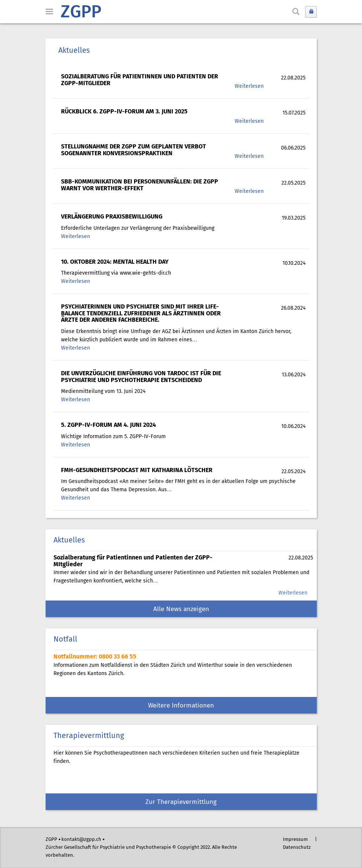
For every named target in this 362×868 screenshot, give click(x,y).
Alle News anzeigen (181, 609)
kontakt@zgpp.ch (81, 840)
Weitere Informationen (181, 706)
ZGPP (81, 13)
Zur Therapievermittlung (181, 802)
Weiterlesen (249, 86)
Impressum (295, 840)
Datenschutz (297, 847)
